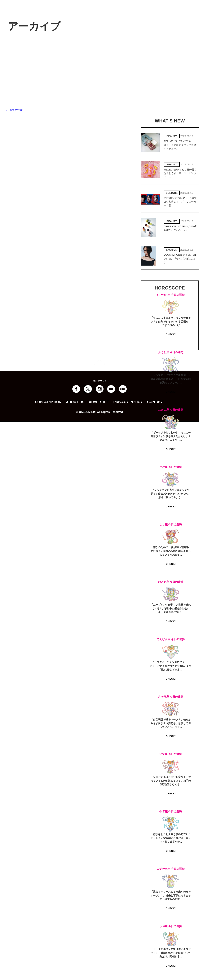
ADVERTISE (99, 402)
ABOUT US (75, 402)
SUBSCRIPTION (48, 402)
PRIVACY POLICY (128, 402)
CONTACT (156, 402)
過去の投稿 (14, 110)
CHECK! (171, 334)
